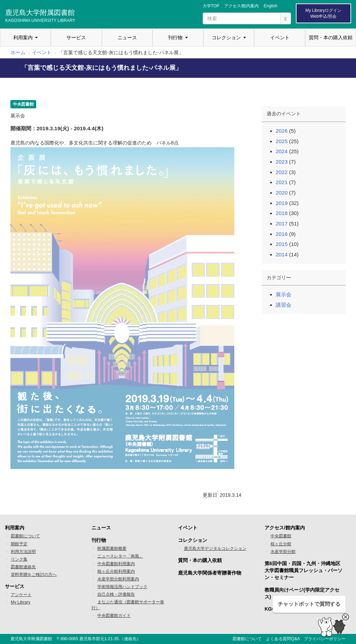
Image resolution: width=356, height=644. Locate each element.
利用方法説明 (23, 552)
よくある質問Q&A (283, 639)
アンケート (21, 595)
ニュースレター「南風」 (120, 556)
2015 (282, 244)
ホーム (18, 52)
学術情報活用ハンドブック (122, 587)
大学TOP (211, 6)
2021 (282, 182)
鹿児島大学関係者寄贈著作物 (210, 573)
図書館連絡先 (23, 567)
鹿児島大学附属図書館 (40, 15)
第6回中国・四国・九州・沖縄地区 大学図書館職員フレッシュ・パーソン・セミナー (304, 570)
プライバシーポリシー (325, 639)
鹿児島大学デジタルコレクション (215, 548)
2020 (282, 193)
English (270, 6)
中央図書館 (281, 536)
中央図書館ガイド (114, 616)
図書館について (25, 536)
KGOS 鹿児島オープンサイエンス (302, 609)
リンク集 (19, 559)
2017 (282, 224)
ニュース (127, 38)
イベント (280, 38)
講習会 (284, 305)
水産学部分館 (283, 552)
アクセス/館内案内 (241, 6)
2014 (282, 254)
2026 (282, 131)
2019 (282, 203)
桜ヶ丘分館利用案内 (116, 571)
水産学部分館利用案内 (118, 579)
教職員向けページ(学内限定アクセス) (302, 593)
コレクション (226, 38)
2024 (282, 151)
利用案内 (23, 38)
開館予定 (19, 544)
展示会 (284, 294)
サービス (76, 38)
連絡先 (130, 639)
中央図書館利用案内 (116, 564)
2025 (282, 141)
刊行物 (175, 38)
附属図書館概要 (112, 548)
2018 (282, 213)
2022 (282, 172)
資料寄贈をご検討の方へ (34, 575)
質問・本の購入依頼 (331, 38)
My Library (21, 602)
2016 (282, 234)
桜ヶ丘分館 (281, 544)
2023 (282, 162)
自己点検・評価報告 (116, 594)
